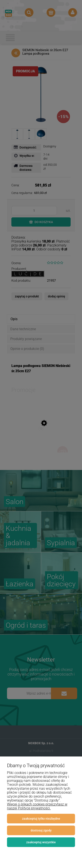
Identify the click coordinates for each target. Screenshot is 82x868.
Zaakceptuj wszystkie (41, 842)
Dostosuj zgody (41, 830)
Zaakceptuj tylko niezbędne (41, 819)
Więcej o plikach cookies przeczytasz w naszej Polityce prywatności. (37, 806)
